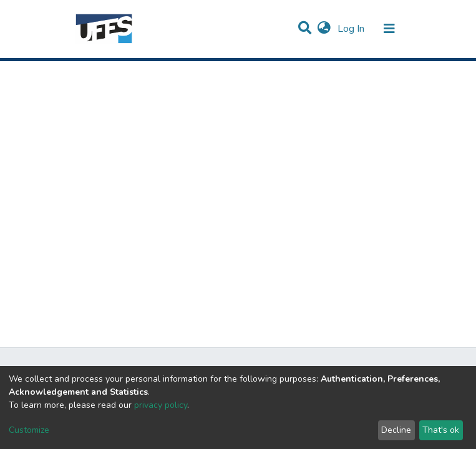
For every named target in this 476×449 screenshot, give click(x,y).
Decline (396, 430)
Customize (29, 430)
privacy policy (161, 405)
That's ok (441, 430)
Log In (352, 29)
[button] (324, 29)
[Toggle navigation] (389, 29)
